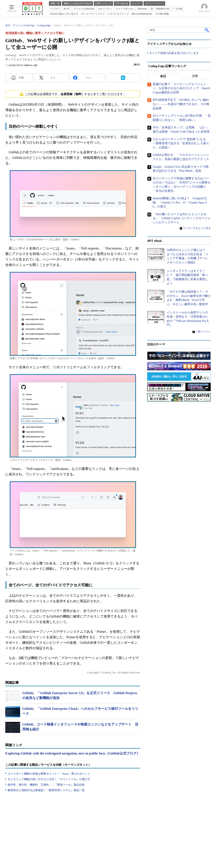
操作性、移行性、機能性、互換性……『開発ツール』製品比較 (46, 785)
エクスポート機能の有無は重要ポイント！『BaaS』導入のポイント (49, 774)
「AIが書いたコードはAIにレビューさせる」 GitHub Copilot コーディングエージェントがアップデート (182, 218)
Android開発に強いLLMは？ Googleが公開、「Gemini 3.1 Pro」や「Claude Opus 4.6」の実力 (180, 202)
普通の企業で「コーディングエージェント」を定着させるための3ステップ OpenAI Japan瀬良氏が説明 (181, 88)
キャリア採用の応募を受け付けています (174, 53)
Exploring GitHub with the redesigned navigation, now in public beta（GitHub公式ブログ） (73, 753)
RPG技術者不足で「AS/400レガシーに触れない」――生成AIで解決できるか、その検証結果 (181, 104)
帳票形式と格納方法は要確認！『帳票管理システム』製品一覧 (46, 790)
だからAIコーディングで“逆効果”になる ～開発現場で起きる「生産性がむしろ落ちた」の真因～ (181, 143)
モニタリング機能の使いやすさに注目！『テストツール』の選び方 (49, 779)
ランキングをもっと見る (197, 228)
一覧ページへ (203, 332)
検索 (207, 30)
